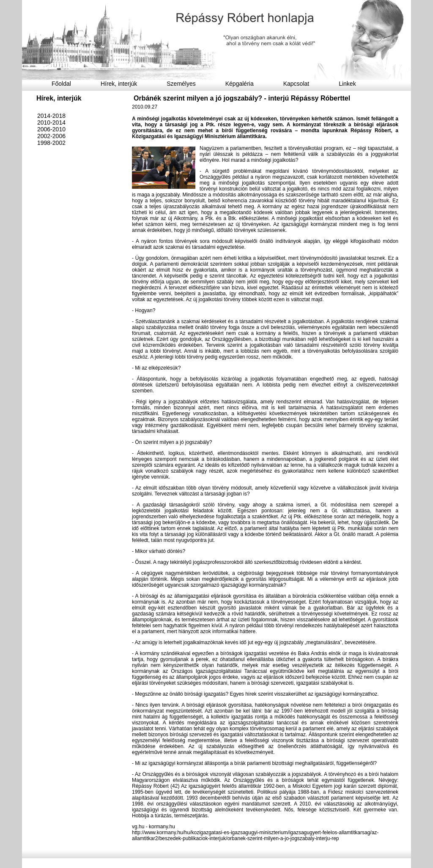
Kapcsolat (296, 84)
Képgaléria (240, 84)
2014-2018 (51, 116)
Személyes (181, 84)
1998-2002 (51, 143)
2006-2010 (51, 129)
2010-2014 (51, 122)
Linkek (347, 84)
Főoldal (61, 84)
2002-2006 (51, 136)
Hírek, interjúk (119, 84)
